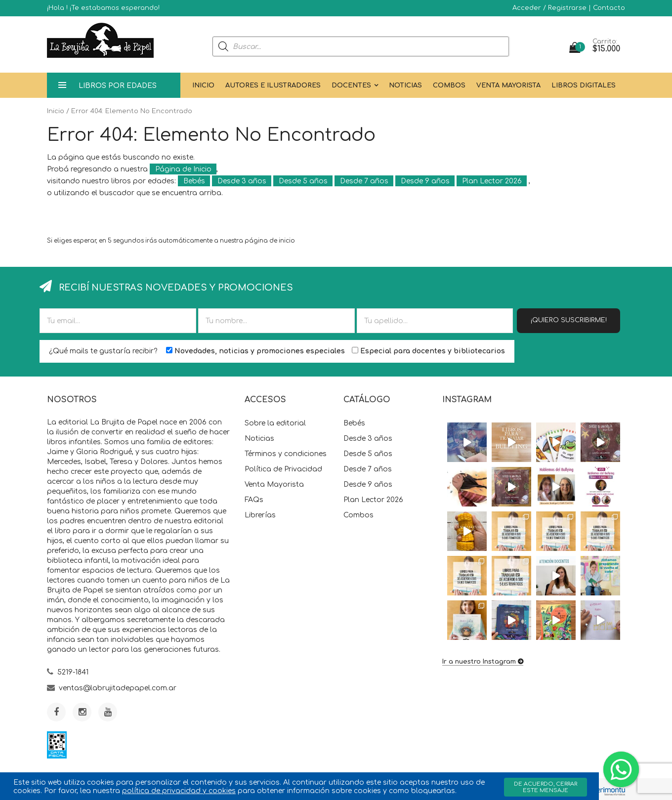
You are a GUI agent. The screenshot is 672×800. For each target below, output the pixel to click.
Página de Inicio (183, 169)
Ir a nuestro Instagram (479, 662)
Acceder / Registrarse (549, 8)
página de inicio (270, 241)
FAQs (254, 500)
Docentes (351, 85)
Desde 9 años (425, 181)
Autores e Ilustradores (273, 85)
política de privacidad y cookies (179, 791)
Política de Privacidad (283, 469)
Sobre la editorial (275, 423)
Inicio (203, 85)
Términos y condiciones (286, 454)
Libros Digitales (584, 85)
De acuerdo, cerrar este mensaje (546, 787)
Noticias (405, 85)
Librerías (260, 515)
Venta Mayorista (508, 85)
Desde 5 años (303, 181)
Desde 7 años (364, 181)
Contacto (609, 8)
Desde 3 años (242, 181)
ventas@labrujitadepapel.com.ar (118, 688)
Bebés (194, 181)
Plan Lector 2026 (492, 181)
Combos (449, 85)
